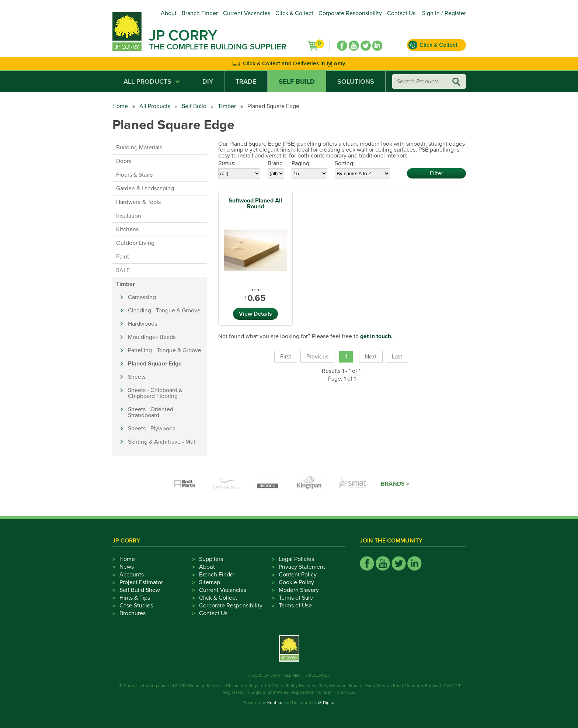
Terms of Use (295, 606)
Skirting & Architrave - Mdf (162, 442)
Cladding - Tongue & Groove (164, 311)
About (169, 13)
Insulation (129, 216)
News (127, 567)
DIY (208, 82)
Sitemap (210, 582)
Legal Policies (296, 559)
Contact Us (401, 13)
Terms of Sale (296, 598)
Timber (227, 106)
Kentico (275, 703)
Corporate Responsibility (350, 13)
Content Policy (298, 575)
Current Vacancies (247, 13)
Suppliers (211, 559)
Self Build (297, 82)
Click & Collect (294, 13)
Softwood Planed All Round (255, 204)
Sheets (137, 377)
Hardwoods (142, 324)
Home (120, 106)
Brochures (133, 613)
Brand (275, 163)
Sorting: (345, 163)
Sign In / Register (444, 13)
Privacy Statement (302, 567)
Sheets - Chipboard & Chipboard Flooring (155, 393)
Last (397, 357)
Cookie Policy (296, 582)
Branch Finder (200, 13)
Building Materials (139, 148)
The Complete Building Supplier (218, 47)
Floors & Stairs (134, 175)
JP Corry (183, 35)
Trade (246, 82)
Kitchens (127, 229)
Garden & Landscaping (145, 188)
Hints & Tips (135, 598)
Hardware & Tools (138, 202)
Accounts (132, 575)
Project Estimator (141, 582)
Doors (124, 161)
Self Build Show (140, 590)
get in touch (376, 336)
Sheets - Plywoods (152, 429)
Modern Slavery (299, 590)
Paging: (301, 163)
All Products (152, 82)
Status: (227, 163)
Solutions (356, 82)
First (286, 357)
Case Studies (136, 606)
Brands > (395, 484)
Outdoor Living (135, 243)
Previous (317, 357)
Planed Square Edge (155, 364)
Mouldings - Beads (152, 337)
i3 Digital (327, 703)
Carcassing (142, 297)
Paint (123, 257)
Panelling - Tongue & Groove (165, 350)
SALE (123, 270)
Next (371, 357)
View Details (255, 314)
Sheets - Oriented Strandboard (151, 412)
